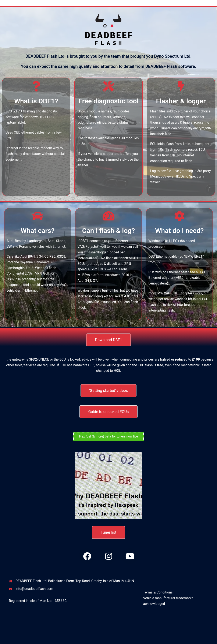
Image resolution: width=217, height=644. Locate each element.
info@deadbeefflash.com (34, 589)
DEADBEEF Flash (24, 6)
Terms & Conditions (158, 592)
